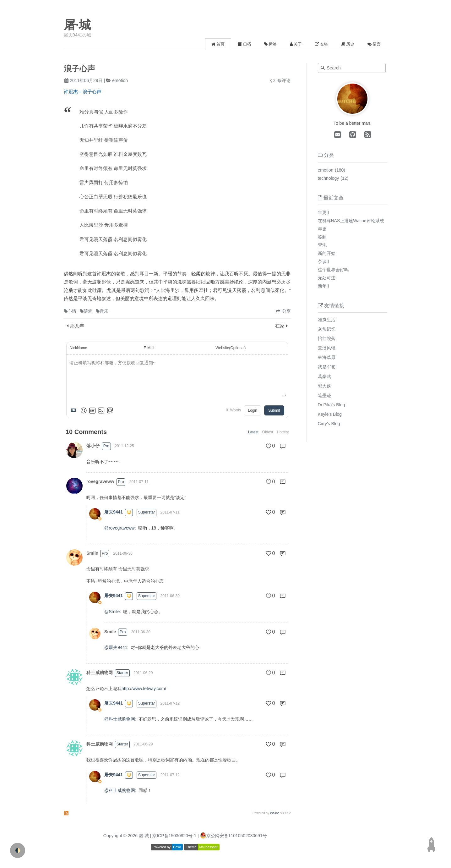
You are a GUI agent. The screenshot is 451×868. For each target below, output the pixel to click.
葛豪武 (324, 376)
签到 (322, 237)
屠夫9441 (114, 512)
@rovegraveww (120, 528)
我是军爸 (327, 367)
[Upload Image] (101, 410)
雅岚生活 (327, 320)
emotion (120, 80)
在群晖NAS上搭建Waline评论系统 (351, 221)
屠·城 (77, 25)
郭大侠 (324, 386)
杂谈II (323, 261)
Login (252, 410)
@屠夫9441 (116, 647)
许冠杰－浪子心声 (83, 92)
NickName (78, 348)
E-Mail (149, 348)
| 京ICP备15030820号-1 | (175, 836)
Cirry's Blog (329, 424)
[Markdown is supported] (75, 410)
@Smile (112, 612)
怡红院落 (327, 338)
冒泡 (322, 245)
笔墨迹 (324, 395)
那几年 (77, 326)
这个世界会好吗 (333, 270)
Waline (275, 813)
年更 (322, 229)
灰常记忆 (327, 329)
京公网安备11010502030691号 (237, 836)
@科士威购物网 (120, 719)
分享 (286, 311)
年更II (323, 212)
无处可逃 (327, 278)
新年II (323, 286)
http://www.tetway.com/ (144, 689)
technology (329, 178)
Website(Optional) (231, 348)
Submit (274, 410)
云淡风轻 (327, 348)
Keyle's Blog (330, 414)
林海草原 (327, 357)
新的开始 (327, 253)
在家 (280, 326)
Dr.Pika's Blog (331, 405)
